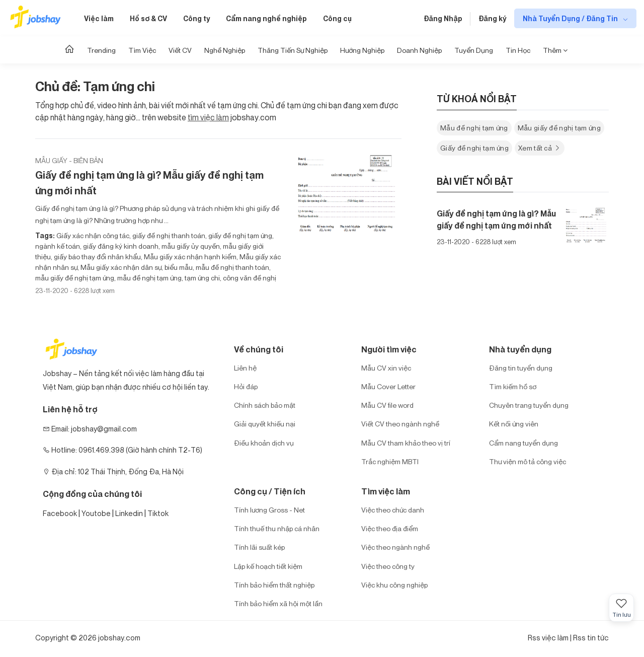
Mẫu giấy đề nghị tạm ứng (559, 128)
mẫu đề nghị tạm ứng (149, 278)
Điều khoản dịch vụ (264, 443)
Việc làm (99, 18)
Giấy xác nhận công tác (93, 235)
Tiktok (158, 513)
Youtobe (96, 513)
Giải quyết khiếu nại (265, 424)
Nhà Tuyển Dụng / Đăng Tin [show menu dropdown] (571, 18)
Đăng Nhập (443, 18)
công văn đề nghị (249, 278)
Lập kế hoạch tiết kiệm (268, 566)
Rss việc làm (548, 638)
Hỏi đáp (246, 386)
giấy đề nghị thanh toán (168, 235)
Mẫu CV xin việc (386, 368)
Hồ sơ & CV (148, 18)
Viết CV (180, 50)
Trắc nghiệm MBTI (390, 461)
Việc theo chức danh (393, 510)
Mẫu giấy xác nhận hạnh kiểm (189, 257)
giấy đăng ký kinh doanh (120, 246)
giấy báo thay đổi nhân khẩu (97, 257)
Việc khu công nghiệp (394, 585)
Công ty (196, 18)
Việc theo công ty (388, 566)
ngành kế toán (58, 246)
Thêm (555, 50)
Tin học (518, 50)
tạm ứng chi (202, 278)
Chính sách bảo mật (265, 405)
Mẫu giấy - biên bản (69, 160)
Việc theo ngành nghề (395, 547)
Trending (101, 50)
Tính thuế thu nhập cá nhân (277, 528)
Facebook (60, 513)
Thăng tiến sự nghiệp (293, 50)
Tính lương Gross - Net (269, 510)
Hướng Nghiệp (362, 50)
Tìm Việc (142, 50)
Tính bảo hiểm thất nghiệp (274, 585)
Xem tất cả (540, 148)
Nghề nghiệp (225, 50)
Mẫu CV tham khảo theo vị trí (406, 443)
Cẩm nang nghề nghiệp (266, 18)
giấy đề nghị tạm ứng (239, 235)
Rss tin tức (591, 638)
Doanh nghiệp (419, 50)
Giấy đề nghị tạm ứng (474, 148)
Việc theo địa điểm (390, 528)
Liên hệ (245, 368)
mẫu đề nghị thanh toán (232, 267)
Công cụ (337, 18)
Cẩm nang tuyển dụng (524, 443)
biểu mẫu (178, 267)
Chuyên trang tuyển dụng (529, 405)
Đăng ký (492, 18)
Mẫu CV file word (387, 405)
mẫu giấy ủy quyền (190, 246)
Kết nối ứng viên (514, 424)
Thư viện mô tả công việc (528, 461)
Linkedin (129, 513)
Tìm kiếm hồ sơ (513, 386)
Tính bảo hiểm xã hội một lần (278, 603)
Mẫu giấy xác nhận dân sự (120, 267)
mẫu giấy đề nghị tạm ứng (75, 278)
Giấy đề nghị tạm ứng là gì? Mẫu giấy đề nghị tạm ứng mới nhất (149, 183)
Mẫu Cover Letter (388, 386)
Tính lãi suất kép (259, 547)
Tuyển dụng (474, 50)
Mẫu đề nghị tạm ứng (474, 128)
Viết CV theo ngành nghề (400, 424)
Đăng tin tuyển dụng (521, 368)
